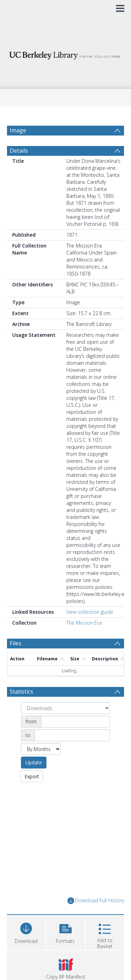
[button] (65, 932)
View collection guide (90, 612)
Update (34, 762)
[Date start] (75, 722)
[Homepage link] (66, 54)
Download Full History (96, 901)
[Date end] (72, 735)
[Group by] (65, 708)
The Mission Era (84, 623)
